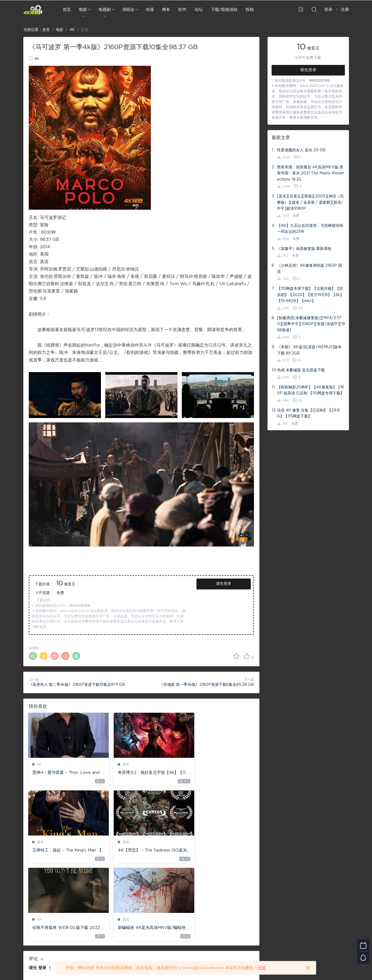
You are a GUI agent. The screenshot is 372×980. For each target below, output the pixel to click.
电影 (83, 10)
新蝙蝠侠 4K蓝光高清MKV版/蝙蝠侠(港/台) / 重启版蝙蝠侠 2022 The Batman (218, 851)
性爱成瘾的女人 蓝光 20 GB (301, 150)
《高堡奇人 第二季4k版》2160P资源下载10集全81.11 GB (77, 685)
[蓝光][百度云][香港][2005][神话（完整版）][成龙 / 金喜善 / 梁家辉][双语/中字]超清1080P (310, 202)
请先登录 (224, 584)
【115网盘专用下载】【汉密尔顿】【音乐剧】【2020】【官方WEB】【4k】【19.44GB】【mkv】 (310, 295)
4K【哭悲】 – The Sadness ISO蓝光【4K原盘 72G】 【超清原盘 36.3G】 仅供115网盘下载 (63, 851)
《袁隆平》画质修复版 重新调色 (304, 249)
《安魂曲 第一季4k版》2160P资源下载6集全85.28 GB (207, 685)
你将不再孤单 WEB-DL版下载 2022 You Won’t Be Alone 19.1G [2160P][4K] (141, 851)
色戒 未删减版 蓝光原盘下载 (301, 370)
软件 (182, 10)
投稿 (250, 10)
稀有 (166, 10)
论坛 (199, 10)
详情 (262, 968)
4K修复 (33, 10)
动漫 (150, 10)
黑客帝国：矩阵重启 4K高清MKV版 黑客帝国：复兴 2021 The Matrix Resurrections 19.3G (311, 173)
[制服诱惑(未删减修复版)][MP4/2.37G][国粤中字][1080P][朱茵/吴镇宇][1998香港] (311, 324)
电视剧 (105, 10)
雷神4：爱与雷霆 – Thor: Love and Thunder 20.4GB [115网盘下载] (64, 773)
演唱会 (128, 10)
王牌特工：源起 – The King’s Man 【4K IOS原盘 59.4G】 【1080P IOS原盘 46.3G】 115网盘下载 (217, 773)
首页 (67, 10)
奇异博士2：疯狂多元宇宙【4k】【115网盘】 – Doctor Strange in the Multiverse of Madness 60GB (140, 773)
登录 (42, 891)
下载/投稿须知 (224, 10)
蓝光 (118, 764)
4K (37, 59)
